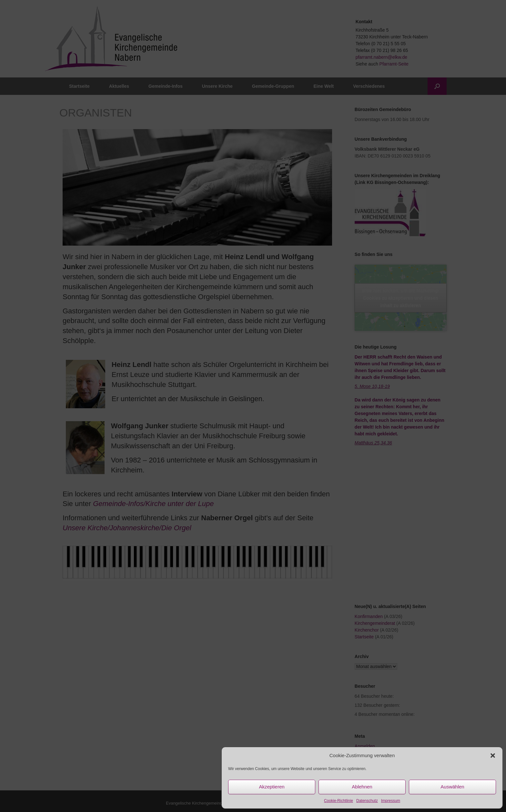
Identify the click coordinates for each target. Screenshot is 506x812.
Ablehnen (362, 787)
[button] (493, 756)
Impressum (391, 801)
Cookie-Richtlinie (339, 801)
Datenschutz (367, 801)
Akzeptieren (272, 787)
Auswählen (452, 787)
